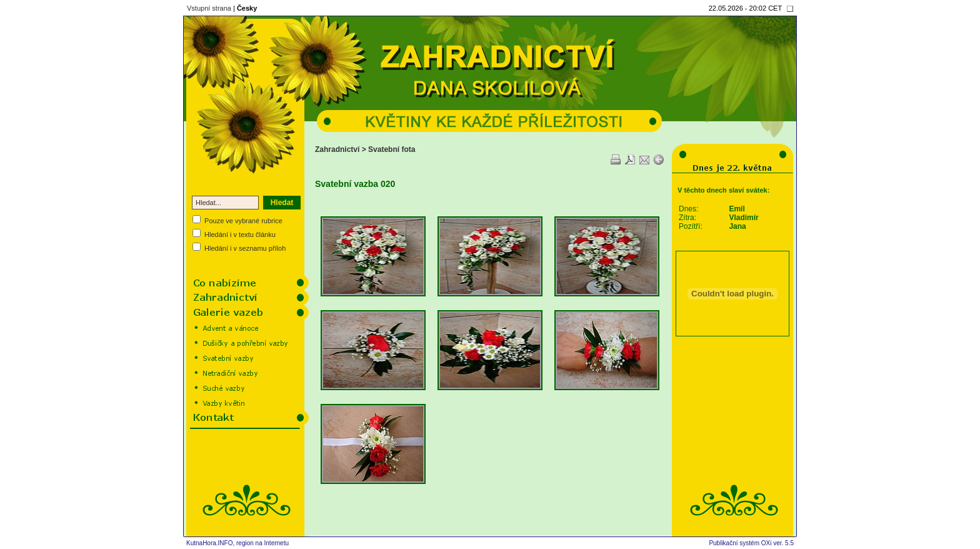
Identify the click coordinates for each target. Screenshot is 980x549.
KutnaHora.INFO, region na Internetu (237, 543)
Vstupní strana (209, 8)
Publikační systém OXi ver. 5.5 (751, 543)
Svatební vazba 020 (355, 184)
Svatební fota (392, 149)
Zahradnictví (337, 149)
